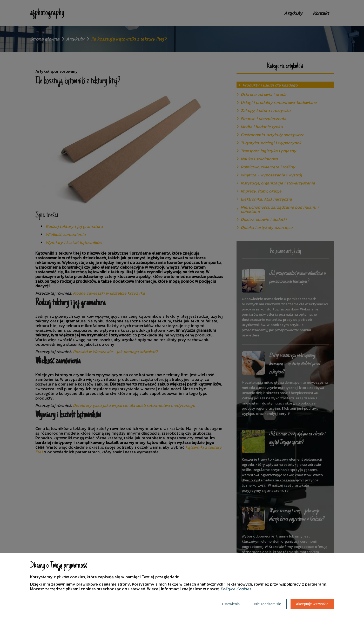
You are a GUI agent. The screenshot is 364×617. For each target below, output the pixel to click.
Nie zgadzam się (268, 604)
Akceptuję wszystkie (312, 604)
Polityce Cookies (236, 589)
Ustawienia (231, 604)
